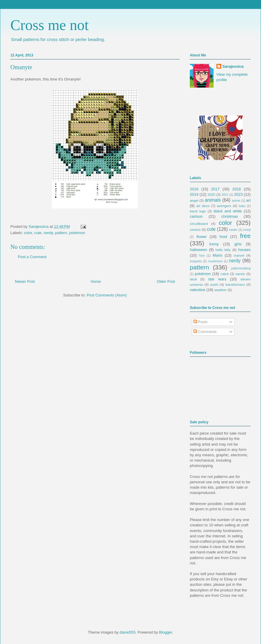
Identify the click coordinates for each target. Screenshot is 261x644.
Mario (218, 255)
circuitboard (199, 224)
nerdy (48, 233)
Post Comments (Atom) (107, 295)
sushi (214, 284)
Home (96, 281)
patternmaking (241, 268)
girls (238, 244)
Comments (205, 332)
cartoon (196, 216)
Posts (200, 322)
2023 (238, 194)
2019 (194, 194)
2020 (211, 194)
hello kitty (223, 250)
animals (213, 200)
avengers (224, 206)
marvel (239, 255)
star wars (217, 279)
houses (244, 250)
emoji (247, 230)
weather (220, 290)
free (245, 236)
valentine (198, 290)
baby (242, 206)
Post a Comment (32, 257)
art (248, 200)
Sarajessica (39, 226)
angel (194, 200)
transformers (235, 284)
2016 (194, 189)
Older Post (166, 281)
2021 (225, 195)
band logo (198, 211)
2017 (215, 189)
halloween (199, 250)
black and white (228, 211)
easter (233, 230)
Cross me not (50, 25)
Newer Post (25, 281)
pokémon (77, 233)
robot (225, 274)
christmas (230, 216)
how (202, 256)
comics (195, 229)
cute (38, 233)
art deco (203, 206)
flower (202, 237)
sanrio (240, 274)
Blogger (165, 632)
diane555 (128, 632)
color (28, 233)
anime (236, 201)
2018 (237, 189)
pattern (61, 233)
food (223, 237)
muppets (196, 261)
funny (214, 244)
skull (193, 279)
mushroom (215, 261)
